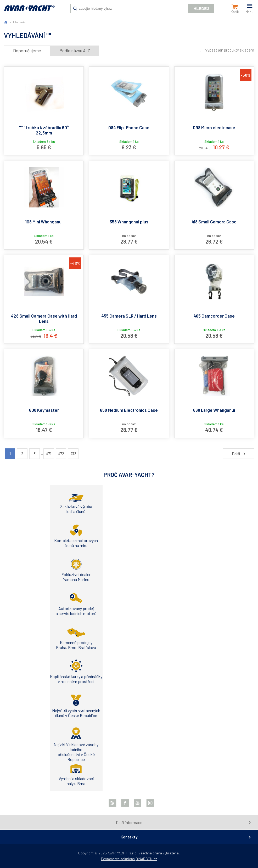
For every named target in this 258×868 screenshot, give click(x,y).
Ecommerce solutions (118, 859)
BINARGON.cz (146, 859)
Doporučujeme (27, 50)
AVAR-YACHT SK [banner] (29, 11)
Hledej (201, 9)
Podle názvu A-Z (75, 50)
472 (61, 454)
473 (73, 454)
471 (49, 454)
